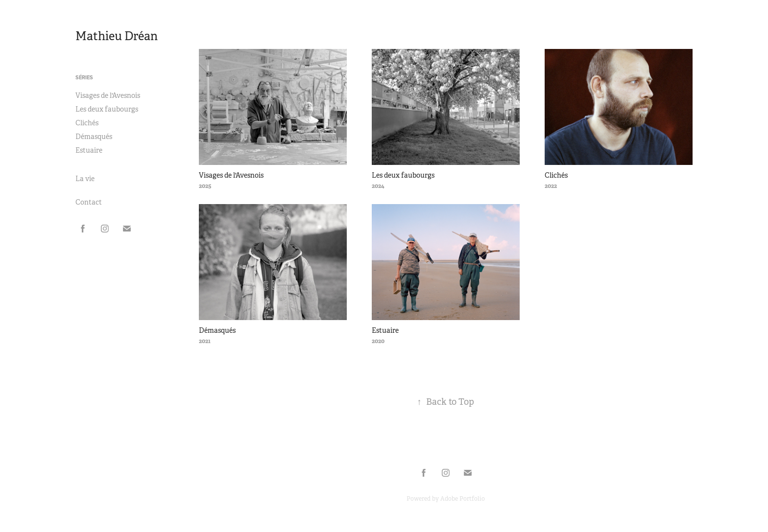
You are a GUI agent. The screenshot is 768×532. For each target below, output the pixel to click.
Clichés (87, 123)
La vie (85, 179)
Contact (89, 202)
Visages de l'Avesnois (108, 95)
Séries (84, 77)
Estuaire (89, 150)
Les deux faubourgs (107, 109)
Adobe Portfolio (463, 499)
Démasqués (94, 137)
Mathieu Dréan (117, 36)
